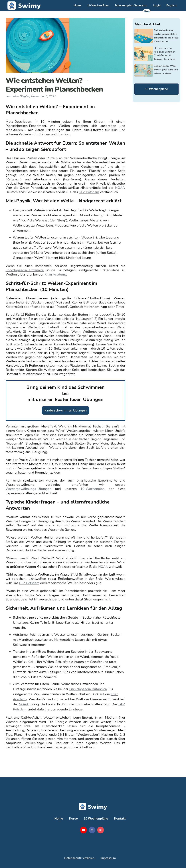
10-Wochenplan (92, 489)
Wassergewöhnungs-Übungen (29, 489)
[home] (24, 5)
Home (78, 5)
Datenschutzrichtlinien (79, 858)
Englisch (172, 5)
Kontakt (120, 819)
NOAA (120, 188)
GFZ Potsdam (89, 192)
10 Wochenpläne (157, 89)
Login (157, 5)
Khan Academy (55, 274)
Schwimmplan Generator (131, 5)
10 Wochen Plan (98, 5)
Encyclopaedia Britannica (25, 270)
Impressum (108, 858)
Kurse (73, 819)
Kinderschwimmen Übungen (65, 410)
